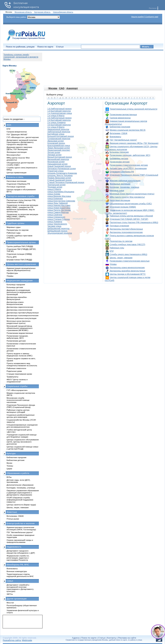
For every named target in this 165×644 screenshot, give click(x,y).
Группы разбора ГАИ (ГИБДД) (20, 246)
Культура (11, 453)
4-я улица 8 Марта (56, 127)
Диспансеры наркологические (20, 307)
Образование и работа (18, 473)
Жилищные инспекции (120, 184)
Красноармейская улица (59, 146)
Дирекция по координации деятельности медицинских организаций (19, 292)
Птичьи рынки (13, 519)
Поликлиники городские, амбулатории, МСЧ (130, 155)
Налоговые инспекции (120, 200)
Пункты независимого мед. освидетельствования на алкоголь (22, 364)
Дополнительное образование (20, 485)
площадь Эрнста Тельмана (60, 176)
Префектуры (12, 273)
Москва (53, 88)
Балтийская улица (56, 134)
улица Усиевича (55, 222)
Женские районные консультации (125, 181)
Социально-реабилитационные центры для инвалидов (21, 416)
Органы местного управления (21, 264)
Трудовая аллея (55, 187)
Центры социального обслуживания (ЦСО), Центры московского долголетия (23, 442)
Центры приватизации (16, 172)
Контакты (112, 638)
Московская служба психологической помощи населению (18, 400)
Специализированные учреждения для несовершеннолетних (22, 426)
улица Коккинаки (55, 199)
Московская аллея (56, 162)
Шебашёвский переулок (58, 229)
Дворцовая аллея (56, 141)
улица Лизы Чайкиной (58, 203)
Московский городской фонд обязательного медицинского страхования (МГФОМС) (20, 328)
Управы (113, 264)
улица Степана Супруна (59, 219)
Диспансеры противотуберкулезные (126, 229)
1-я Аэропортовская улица (60, 113)
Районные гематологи (16, 368)
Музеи (9, 463)
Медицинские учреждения (20, 281)
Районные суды (117, 248)
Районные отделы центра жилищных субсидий (131, 216)
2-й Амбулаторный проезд (59, 118)
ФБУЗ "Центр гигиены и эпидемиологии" (17, 381)
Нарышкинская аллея (57, 164)
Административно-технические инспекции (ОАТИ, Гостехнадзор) (21, 528)
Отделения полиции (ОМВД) (123, 207)
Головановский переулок (59, 139)
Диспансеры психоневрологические (126, 232)
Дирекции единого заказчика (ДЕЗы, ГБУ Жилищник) (134, 143)
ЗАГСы (10, 594)
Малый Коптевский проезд (60, 157)
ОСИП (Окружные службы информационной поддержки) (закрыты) (20, 500)
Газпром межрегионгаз (120, 118)
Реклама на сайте (127, 638)
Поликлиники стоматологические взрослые (130, 261)
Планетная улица (55, 171)
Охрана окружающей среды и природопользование (20, 541)
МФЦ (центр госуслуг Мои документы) (127, 197)
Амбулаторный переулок (59, 132)
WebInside (27, 640)
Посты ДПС (12, 257)
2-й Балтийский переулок (59, 120)
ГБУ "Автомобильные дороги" (123, 140)
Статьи (60, 47)
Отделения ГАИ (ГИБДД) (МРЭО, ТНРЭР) (129, 219)
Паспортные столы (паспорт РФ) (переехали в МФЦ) (134, 222)
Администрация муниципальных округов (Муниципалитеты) (21, 269)
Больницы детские (15, 287)
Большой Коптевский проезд (61, 136)
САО (62, 88)
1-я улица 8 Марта (56, 116)
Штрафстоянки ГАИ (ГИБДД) (19, 260)
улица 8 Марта (54, 189)
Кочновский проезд (56, 143)
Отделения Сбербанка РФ (122, 172)
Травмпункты (12, 377)
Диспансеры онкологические (19, 310)
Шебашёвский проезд (57, 231)
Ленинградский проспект (59, 150)
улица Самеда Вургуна (58, 212)
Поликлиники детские (120, 162)
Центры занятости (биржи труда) (21, 505)
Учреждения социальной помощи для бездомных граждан (21, 436)
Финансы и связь (15, 177)
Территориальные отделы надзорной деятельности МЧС (20, 575)
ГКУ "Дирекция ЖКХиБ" (17, 134)
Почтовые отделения (119, 226)
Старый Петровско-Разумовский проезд (66, 182)
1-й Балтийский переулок (59, 111)
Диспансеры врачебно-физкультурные (127, 271)
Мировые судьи (117, 191)
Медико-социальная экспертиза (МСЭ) (128, 130)
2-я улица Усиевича (56, 123)
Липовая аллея (54, 155)
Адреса (76, 638)
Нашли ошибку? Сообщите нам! (145, 17)
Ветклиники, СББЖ (118, 133)
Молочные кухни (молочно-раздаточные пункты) (132, 194)
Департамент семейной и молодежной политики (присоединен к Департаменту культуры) (20, 588)
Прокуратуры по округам (121, 241)
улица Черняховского (57, 224)
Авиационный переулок (58, 129)
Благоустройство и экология (21, 523)
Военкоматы (115, 137)
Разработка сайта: (12, 640)
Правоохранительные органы (21, 242)
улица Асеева (54, 194)
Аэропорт (72, 88)
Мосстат (10, 603)
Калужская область (42, 12)
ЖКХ (9, 125)
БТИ (112, 251)
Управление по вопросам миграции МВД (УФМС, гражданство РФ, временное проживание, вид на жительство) (22, 208)
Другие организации (17, 599)
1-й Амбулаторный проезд (59, 109)
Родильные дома (14, 371)
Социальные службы (17, 386)
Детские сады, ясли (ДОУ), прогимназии (128, 168)
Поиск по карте (45, 47)
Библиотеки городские (120, 127)
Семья (10, 581)
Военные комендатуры (17, 571)
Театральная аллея (56, 185)
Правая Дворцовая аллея (59, 178)
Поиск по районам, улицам (20, 47)
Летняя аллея (54, 152)
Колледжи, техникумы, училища (124, 187)
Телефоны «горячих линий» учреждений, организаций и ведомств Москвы (21, 57)
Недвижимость (14, 547)
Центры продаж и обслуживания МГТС (128, 274)
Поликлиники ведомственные (123, 115)
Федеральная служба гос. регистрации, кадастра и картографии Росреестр (18, 558)
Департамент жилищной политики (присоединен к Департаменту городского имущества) (22, 142)
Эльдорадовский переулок (60, 233)
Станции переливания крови (19, 374)
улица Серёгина (55, 215)
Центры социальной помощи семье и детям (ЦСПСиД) (22, 448)
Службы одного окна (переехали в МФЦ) (128, 254)
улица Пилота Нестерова (59, 210)
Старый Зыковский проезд (60, 180)
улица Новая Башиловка (59, 208)
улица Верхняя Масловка (59, 196)
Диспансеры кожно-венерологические (127, 268)
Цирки (9, 469)
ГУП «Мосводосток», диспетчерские (23, 137)
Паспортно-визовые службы (21, 196)
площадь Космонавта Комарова (62, 173)
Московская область (23, 12)
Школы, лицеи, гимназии (121, 258)
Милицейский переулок (58, 159)
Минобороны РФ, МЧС (18, 565)
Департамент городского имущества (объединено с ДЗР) (21, 552)
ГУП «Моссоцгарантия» (17, 390)
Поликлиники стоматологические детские (129, 165)
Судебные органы (15, 223)
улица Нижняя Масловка (59, 206)
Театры (10, 466)
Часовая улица (54, 226)
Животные (12, 512)
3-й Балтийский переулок (59, 125)
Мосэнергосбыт (14, 155)
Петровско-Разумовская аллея (62, 169)
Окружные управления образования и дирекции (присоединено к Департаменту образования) (23, 493)
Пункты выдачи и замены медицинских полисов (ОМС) (20, 355)
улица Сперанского (56, 217)
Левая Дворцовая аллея (59, 148)
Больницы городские (119, 152)
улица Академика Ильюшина (61, 192)
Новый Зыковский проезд (59, 166)
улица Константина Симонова (61, 201)
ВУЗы (9, 477)
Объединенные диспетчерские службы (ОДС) (131, 204)
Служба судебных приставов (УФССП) (127, 245)
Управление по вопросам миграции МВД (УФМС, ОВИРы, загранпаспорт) (22, 216)
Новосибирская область (63, 12)
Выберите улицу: (55, 95)
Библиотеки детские (119, 159)
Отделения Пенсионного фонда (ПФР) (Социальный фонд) (21, 406)
